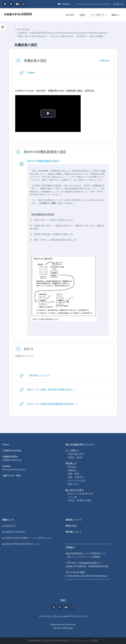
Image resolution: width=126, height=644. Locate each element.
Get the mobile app (63, 628)
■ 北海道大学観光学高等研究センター (22, 544)
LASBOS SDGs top (12, 460)
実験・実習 (73, 474)
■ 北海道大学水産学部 (14, 532)
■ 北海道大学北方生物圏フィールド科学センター (27, 538)
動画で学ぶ (73, 484)
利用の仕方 (71, 526)
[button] (65, 4)
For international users (14, 470)
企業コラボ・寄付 (12, 476)
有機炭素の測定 (35, 61)
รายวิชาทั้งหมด (22, 29)
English (6, 466)
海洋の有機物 (96, 36)
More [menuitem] (115, 15)
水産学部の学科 (76, 454)
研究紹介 (72, 467)
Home (6, 445)
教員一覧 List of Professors (32, 36)
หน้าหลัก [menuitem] (70, 15)
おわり (29, 349)
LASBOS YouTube (12, 451)
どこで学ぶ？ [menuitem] (98, 15)
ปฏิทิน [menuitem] (82, 15)
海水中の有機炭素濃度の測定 (45, 152)
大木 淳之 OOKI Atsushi (61, 36)
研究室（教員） (76, 457)
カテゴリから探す (77, 481)
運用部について (73, 520)
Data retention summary (63, 625)
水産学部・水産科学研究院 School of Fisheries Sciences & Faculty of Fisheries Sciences (63, 33)
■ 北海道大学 (9, 526)
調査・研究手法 (76, 477)
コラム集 (72, 497)
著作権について (73, 532)
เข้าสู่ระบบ (118, 4)
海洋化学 (81, 36)
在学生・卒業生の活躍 (79, 500)
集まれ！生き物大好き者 (80, 494)
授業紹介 (72, 470)
